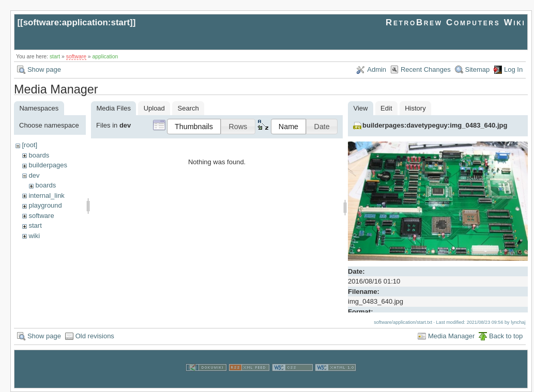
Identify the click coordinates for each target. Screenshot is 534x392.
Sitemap (478, 69)
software (76, 57)
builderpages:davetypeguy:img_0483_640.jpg (435, 125)
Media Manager (451, 336)
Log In (513, 69)
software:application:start (77, 22)
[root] (29, 145)
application (105, 57)
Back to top (506, 336)
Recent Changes (426, 69)
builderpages (48, 165)
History (415, 108)
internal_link (46, 195)
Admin (377, 69)
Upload (154, 108)
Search (188, 108)
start (55, 57)
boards (39, 155)
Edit (386, 108)
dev (34, 175)
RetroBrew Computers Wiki (456, 22)
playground (45, 205)
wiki (34, 236)
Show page (44, 69)
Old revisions (95, 336)
